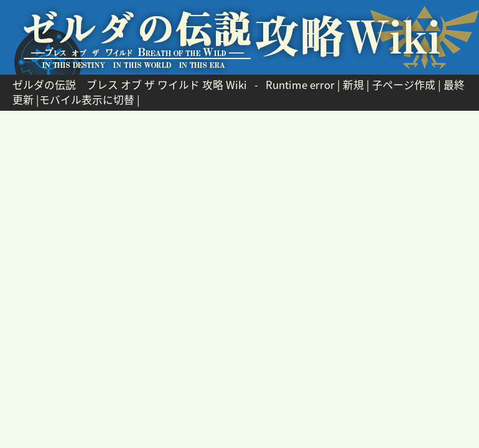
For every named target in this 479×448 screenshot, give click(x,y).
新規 (353, 85)
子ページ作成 (404, 85)
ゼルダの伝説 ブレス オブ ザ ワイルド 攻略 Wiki (130, 85)
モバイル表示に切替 (87, 100)
